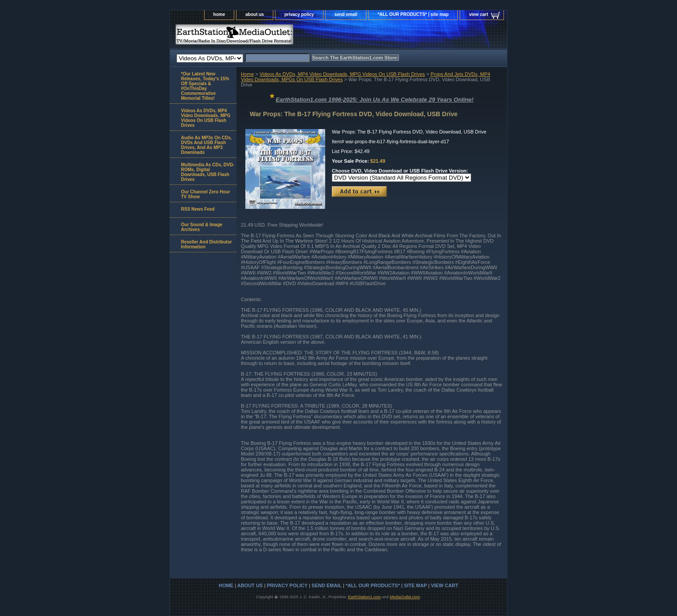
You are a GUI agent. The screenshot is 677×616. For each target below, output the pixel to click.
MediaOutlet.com (405, 597)
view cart (478, 14)
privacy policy (299, 14)
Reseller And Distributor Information (207, 244)
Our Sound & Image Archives (202, 227)
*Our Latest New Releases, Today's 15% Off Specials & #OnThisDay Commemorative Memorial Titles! (205, 86)
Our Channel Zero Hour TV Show (206, 194)
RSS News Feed (198, 209)
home (219, 14)
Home (247, 74)
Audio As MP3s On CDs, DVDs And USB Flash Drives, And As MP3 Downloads (207, 145)
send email (346, 14)
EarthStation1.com (364, 597)
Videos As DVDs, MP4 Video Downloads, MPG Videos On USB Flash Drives (342, 74)
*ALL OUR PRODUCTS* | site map (413, 14)
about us (255, 14)
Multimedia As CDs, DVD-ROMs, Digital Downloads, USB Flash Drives (208, 172)
